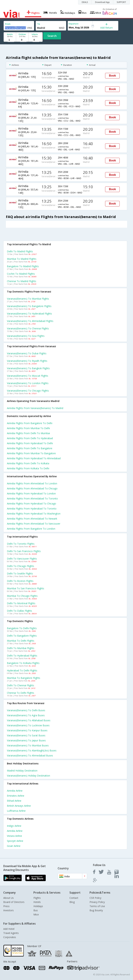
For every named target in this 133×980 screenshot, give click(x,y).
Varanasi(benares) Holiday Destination (28, 776)
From (8, 24)
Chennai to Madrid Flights (22, 281)
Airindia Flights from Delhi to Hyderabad (30, 438)
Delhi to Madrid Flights (20, 251)
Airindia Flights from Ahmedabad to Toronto (32, 498)
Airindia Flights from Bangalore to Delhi (30, 423)
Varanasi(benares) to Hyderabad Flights (29, 314)
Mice (36, 914)
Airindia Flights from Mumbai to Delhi (28, 428)
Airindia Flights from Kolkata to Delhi (28, 468)
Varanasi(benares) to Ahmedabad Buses (30, 755)
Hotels (37, 902)
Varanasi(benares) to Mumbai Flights (28, 299)
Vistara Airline (14, 836)
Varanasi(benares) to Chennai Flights (28, 328)
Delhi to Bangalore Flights (22, 636)
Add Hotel (9, 929)
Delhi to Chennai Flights (21, 685)
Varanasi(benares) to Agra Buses (26, 715)
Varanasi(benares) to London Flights (28, 383)
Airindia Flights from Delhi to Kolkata (28, 463)
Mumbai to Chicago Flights (22, 596)
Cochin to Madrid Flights (21, 274)
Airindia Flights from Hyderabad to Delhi (30, 443)
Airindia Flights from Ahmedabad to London (32, 483)
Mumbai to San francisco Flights (26, 588)
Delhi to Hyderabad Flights (22, 656)
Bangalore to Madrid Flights (23, 266)
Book (112, 76)
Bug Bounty (96, 910)
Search (52, 36)
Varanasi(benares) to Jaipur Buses (26, 740)
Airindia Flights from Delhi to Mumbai (28, 433)
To (39, 24)
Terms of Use (97, 906)
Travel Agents (11, 933)
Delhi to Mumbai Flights (21, 648)
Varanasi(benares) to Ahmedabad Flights (30, 321)
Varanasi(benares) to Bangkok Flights (28, 368)
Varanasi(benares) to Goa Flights (26, 336)
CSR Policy (95, 898)
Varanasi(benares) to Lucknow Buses (28, 725)
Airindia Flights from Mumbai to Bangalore (31, 453)
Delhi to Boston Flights (20, 581)
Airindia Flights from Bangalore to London (31, 529)
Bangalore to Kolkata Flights (23, 663)
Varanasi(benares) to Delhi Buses (26, 710)
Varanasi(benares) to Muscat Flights (28, 376)
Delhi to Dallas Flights (19, 611)
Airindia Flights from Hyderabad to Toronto (32, 509)
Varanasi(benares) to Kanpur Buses (27, 730)
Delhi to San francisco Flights (24, 551)
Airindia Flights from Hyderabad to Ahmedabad (34, 458)
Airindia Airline (15, 791)
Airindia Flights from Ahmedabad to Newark (32, 519)
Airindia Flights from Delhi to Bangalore (30, 448)
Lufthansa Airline (16, 811)
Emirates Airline (16, 796)
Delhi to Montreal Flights (21, 603)
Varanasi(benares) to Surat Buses (26, 735)
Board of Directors (14, 902)
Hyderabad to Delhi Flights (22, 670)
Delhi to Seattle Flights (20, 573)
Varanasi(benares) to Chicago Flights (28, 391)
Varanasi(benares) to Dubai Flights (27, 353)
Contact (74, 898)
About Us (8, 898)
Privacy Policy (97, 902)
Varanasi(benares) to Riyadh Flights (27, 361)
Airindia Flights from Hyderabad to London (31, 493)
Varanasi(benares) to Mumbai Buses (28, 745)
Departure (74, 24)
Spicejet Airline (15, 841)
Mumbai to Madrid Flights (22, 259)
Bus (36, 910)
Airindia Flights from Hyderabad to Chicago (32, 504)
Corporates (10, 937)
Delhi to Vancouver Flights (22, 559)
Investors (8, 910)
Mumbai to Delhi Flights (21, 641)
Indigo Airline (14, 826)
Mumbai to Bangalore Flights (24, 678)
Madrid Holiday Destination (22, 771)
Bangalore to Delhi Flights (22, 628)
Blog (72, 902)
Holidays (38, 906)
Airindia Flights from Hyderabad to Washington (34, 514)
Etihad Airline (14, 801)
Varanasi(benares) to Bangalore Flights (29, 306)
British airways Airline (19, 806)
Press (6, 906)
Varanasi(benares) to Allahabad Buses (29, 720)
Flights (37, 898)
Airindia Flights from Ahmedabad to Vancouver (34, 524)
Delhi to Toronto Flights (21, 544)
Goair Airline (14, 846)
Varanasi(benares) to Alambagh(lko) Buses (32, 750)
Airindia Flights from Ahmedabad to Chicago (32, 488)
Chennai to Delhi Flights (21, 693)
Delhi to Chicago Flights (21, 566)
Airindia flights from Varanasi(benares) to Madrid (35, 408)
